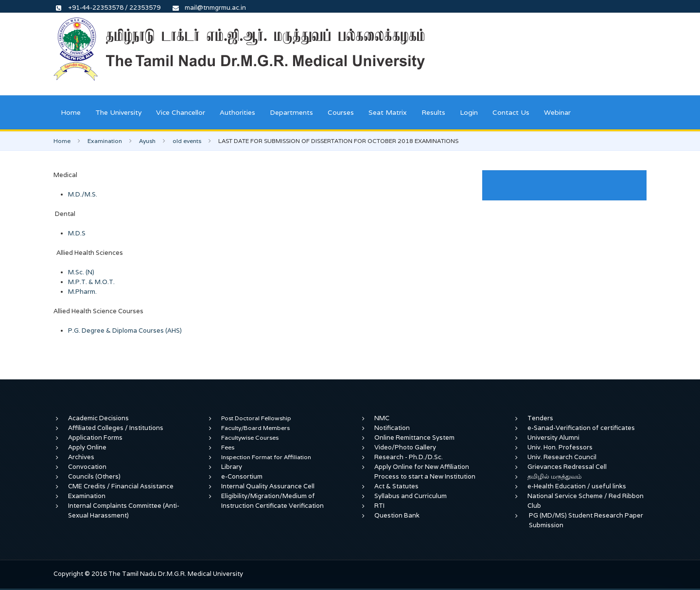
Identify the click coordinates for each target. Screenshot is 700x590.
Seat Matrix (388, 112)
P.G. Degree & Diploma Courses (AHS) (125, 331)
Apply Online (87, 447)
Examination (105, 141)
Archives (81, 457)
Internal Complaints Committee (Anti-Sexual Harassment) (124, 510)
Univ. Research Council (562, 457)
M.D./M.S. (83, 194)
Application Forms (95, 438)
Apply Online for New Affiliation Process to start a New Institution (426, 472)
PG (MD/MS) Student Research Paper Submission (586, 520)
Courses (341, 112)
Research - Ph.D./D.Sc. (409, 457)
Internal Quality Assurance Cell (268, 486)
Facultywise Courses (250, 438)
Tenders (540, 418)
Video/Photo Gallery (405, 447)
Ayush (147, 141)
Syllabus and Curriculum (411, 496)
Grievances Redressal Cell (567, 467)
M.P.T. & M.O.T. (91, 282)
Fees (228, 447)
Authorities (237, 112)
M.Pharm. (82, 292)
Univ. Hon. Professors (560, 447)
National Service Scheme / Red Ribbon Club (586, 501)
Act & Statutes (396, 486)
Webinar (557, 112)
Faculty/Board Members (255, 428)
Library (232, 467)
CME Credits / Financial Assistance (121, 486)
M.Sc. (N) (81, 272)
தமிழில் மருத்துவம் (554, 476)
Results (433, 112)
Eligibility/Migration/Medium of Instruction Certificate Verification (272, 501)
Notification (392, 428)
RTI (379, 506)
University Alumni (553, 438)
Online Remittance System (414, 438)
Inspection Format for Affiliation (266, 457)
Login (469, 112)
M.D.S (77, 233)
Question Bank (397, 515)
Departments (291, 112)
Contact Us (511, 112)
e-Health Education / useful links (577, 486)
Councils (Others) (94, 476)
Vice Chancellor (181, 112)
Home (71, 112)
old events (187, 141)
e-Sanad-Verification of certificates (581, 428)
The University (118, 112)
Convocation (87, 467)
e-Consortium (242, 476)
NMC (382, 418)
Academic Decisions (98, 418)
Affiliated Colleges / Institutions (116, 428)
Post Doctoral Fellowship (256, 418)
